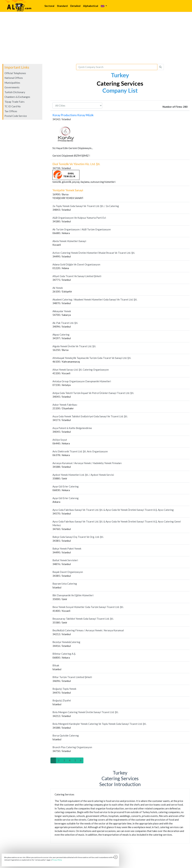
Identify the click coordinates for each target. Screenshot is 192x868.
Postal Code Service (16, 116)
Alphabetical (91, 6)
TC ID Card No (13, 106)
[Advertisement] (96, 38)
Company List (120, 90)
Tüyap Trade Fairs (14, 102)
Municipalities (12, 83)
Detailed (75, 6)
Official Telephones (15, 73)
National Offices (14, 78)
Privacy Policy (57, 860)
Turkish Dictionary (15, 92)
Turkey (120, 75)
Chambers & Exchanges (17, 97)
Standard (62, 6)
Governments (12, 87)
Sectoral (49, 6)
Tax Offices (11, 111)
